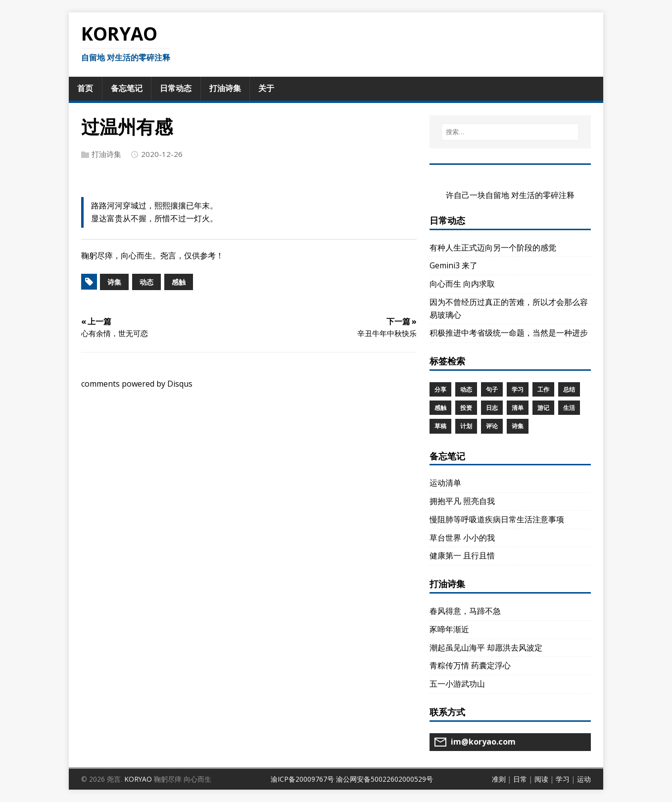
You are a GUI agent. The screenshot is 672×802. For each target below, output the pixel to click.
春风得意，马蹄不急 (465, 611)
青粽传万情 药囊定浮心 (470, 665)
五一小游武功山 (457, 684)
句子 (492, 389)
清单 (518, 408)
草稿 (440, 426)
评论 (492, 426)
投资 (466, 408)
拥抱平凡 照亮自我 (462, 501)
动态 (146, 282)
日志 (492, 408)
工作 (543, 389)
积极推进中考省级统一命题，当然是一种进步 (509, 333)
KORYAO (138, 779)
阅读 (541, 779)
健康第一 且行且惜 (462, 555)
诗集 (114, 282)
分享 (440, 389)
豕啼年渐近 (449, 629)
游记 (543, 408)
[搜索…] (510, 132)
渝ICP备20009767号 (302, 779)
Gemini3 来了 (454, 265)
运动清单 (445, 483)
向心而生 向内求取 (462, 284)
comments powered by (137, 384)
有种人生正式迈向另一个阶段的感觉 (493, 248)
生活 (569, 408)
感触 (179, 282)
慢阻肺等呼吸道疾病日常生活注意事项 (497, 519)
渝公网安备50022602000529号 (384, 779)
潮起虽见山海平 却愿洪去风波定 (486, 648)
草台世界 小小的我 (462, 538)
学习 (518, 389)
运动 (584, 779)
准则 (499, 779)
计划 (466, 426)
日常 (520, 779)
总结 (569, 389)
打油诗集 (106, 154)
